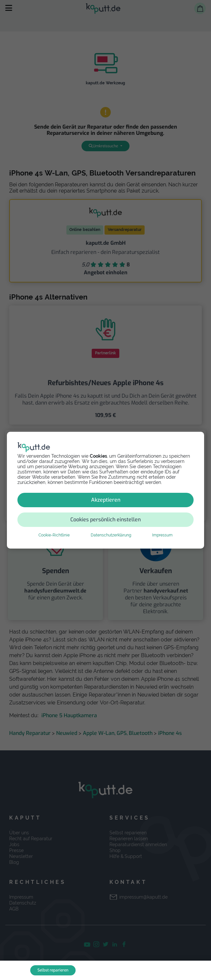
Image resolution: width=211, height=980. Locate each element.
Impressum (162, 535)
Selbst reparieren (53, 970)
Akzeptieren (106, 500)
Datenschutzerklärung (111, 535)
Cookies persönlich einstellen (105, 520)
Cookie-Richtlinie (54, 535)
